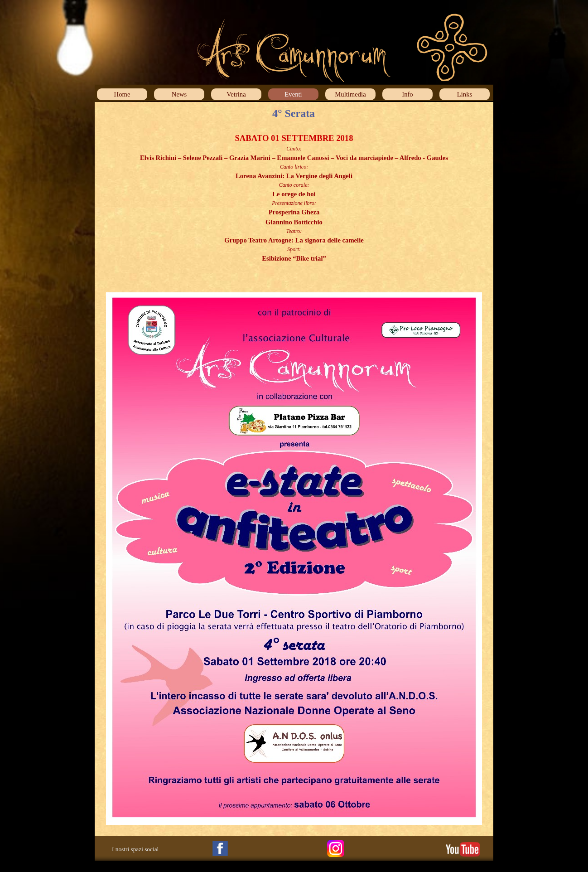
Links (465, 94)
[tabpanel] (294, 203)
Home (122, 94)
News (179, 94)
